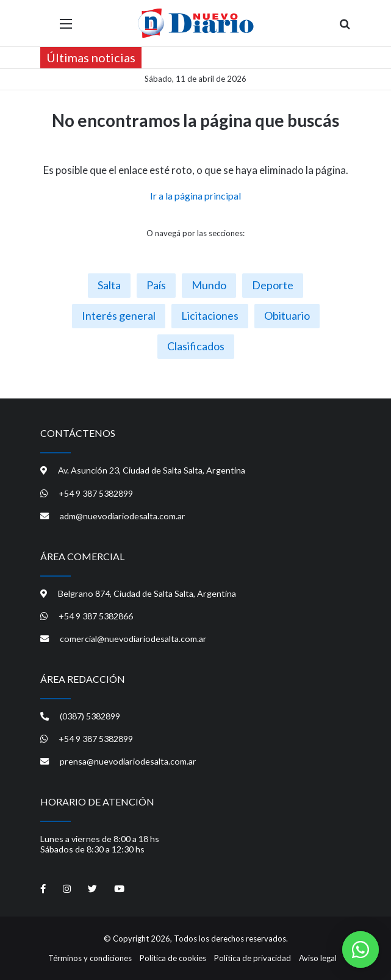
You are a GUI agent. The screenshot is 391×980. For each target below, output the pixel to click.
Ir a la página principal (195, 196)
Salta (109, 285)
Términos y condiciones (90, 958)
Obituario (287, 315)
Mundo (209, 285)
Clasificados (196, 346)
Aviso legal (318, 958)
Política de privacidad (253, 958)
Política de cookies (173, 958)
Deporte (273, 285)
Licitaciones (210, 315)
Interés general (119, 315)
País (156, 285)
